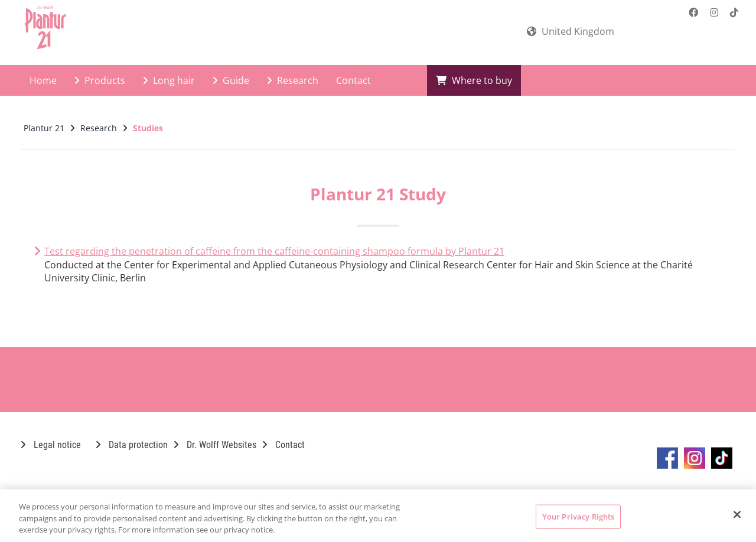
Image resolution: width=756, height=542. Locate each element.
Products (100, 80)
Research (293, 80)
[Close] (737, 514)
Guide (231, 80)
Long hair (169, 80)
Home (43, 80)
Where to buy (474, 80)
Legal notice (51, 445)
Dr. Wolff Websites (215, 445)
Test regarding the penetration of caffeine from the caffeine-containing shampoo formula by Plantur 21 (274, 251)
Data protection (132, 445)
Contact (353, 80)
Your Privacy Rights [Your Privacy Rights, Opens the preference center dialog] (578, 516)
